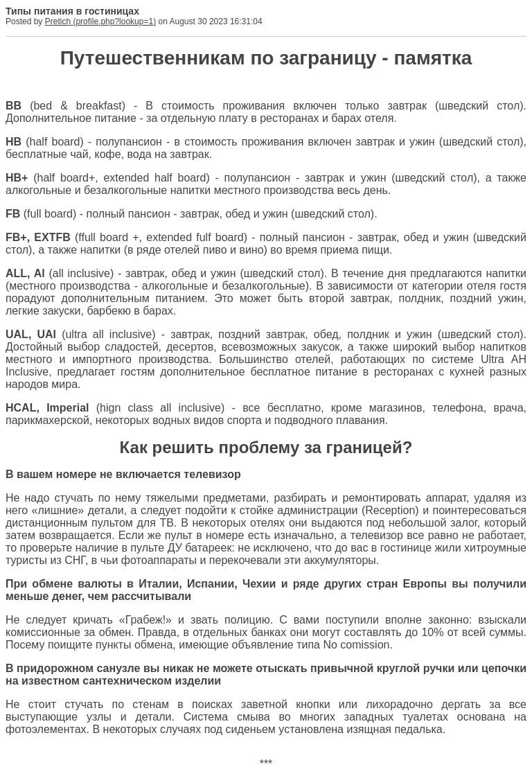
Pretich (58, 21)
